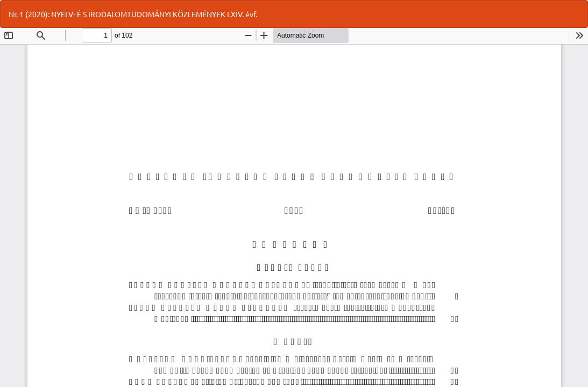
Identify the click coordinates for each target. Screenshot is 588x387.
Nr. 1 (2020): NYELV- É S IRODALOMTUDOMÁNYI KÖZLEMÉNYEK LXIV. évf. (133, 14)
